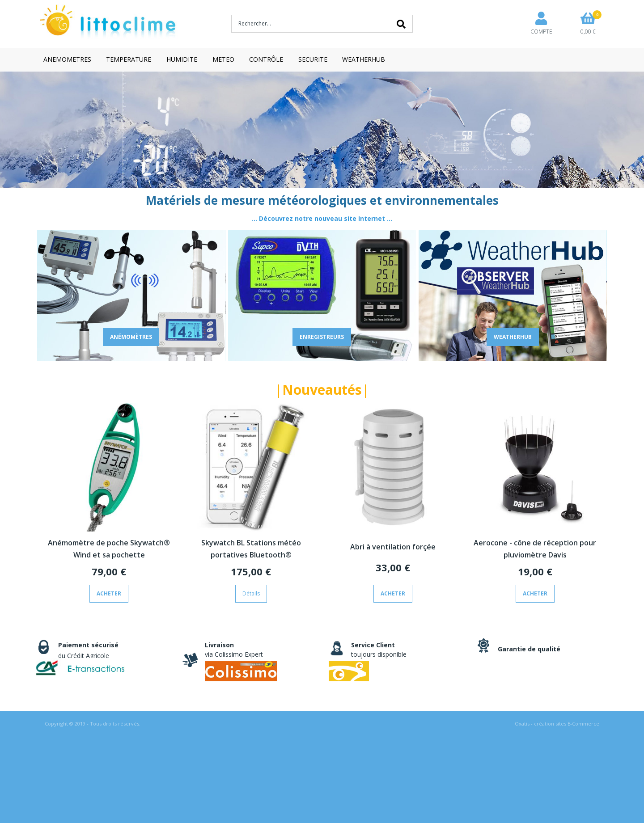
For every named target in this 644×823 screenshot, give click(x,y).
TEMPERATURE (129, 59)
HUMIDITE (182, 59)
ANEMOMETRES (67, 59)
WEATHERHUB (364, 59)
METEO (223, 59)
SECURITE (313, 59)
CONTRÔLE (266, 59)
